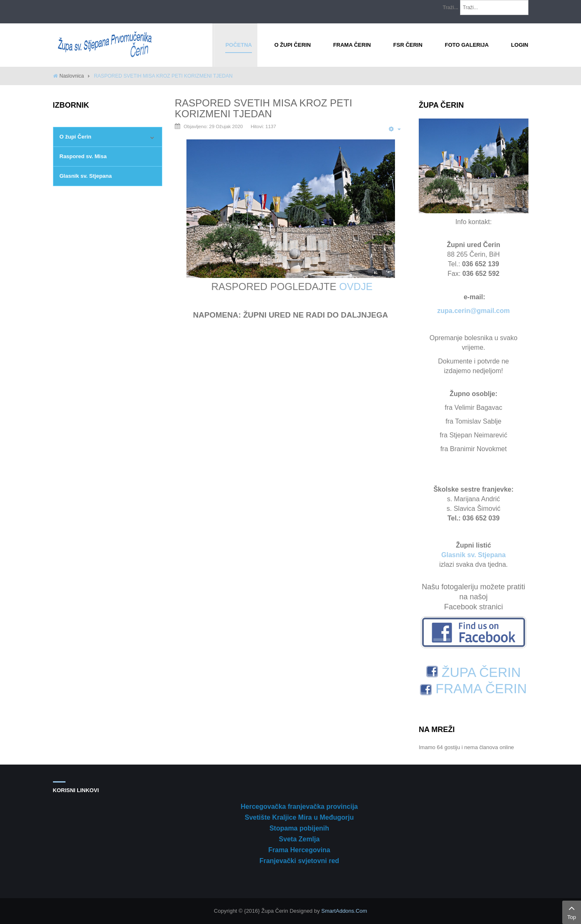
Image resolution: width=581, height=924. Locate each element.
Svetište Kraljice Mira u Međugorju (299, 817)
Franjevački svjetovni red (299, 861)
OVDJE (356, 287)
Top (572, 911)
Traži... (451, 8)
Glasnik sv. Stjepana (86, 176)
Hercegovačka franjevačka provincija (299, 807)
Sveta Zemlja (299, 839)
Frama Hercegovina (299, 850)
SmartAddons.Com (344, 911)
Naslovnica (72, 76)
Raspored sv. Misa (83, 156)
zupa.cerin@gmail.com (473, 311)
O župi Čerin (76, 137)
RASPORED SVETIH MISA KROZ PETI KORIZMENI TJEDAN (263, 108)
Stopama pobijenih (299, 828)
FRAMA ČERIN (473, 689)
